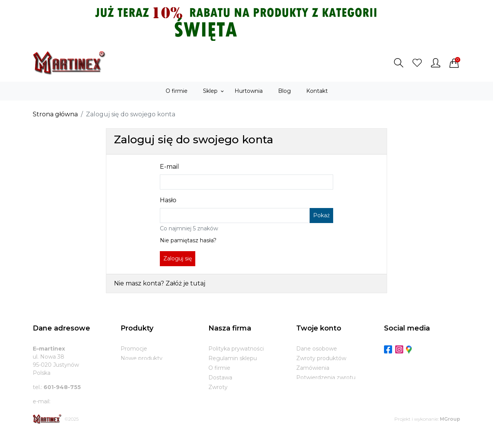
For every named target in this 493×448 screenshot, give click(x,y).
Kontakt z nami (229, 397)
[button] (399, 63)
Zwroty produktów (321, 358)
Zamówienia (313, 368)
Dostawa (220, 378)
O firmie (219, 368)
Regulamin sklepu (233, 358)
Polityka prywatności (236, 349)
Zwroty (218, 387)
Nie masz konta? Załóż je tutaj (160, 283)
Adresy (305, 387)
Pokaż (321, 215)
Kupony (307, 397)
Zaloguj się (178, 258)
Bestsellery (135, 368)
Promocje (134, 349)
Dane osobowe (317, 349)
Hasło (168, 200)
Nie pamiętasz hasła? (188, 240)
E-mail (169, 167)
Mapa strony (225, 406)
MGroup (450, 434)
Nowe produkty (142, 358)
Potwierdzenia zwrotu (326, 378)
